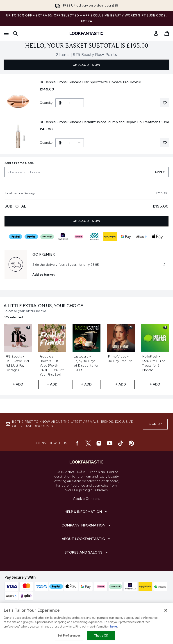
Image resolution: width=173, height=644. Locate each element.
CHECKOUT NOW (86, 65)
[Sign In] (156, 33)
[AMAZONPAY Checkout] (110, 237)
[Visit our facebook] (77, 443)
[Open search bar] (15, 33)
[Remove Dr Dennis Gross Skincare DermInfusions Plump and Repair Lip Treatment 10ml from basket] (60, 143)
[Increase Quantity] (79, 103)
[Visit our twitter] (88, 443)
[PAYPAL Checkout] (16, 237)
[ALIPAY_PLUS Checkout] (142, 237)
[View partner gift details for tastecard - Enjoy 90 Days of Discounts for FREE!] (97, 328)
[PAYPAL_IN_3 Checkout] (31, 237)
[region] (86, 624)
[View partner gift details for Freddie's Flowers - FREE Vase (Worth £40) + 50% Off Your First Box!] (62, 328)
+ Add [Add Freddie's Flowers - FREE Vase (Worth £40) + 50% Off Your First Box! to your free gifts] (52, 384)
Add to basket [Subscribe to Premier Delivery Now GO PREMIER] (44, 275)
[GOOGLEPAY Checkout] (126, 237)
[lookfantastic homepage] (86, 33)
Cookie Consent (87, 499)
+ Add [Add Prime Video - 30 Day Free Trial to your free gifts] (121, 384)
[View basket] (167, 33)
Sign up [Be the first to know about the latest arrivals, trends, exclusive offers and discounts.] (155, 424)
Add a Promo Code (19, 163)
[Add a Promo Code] (78, 172)
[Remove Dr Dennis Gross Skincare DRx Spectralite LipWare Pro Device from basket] (60, 103)
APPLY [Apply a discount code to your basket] (160, 172)
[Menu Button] (6, 33)
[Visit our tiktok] (121, 443)
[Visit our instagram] (99, 443)
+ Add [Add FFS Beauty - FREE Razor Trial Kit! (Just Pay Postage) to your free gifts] (18, 384)
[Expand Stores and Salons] (87, 552)
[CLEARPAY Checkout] (47, 237)
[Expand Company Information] (87, 525)
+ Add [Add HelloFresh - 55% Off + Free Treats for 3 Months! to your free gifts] (155, 384)
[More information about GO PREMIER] (164, 264)
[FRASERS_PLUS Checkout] (63, 237)
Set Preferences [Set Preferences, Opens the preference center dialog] (69, 636)
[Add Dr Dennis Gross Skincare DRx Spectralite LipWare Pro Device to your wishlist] (165, 103)
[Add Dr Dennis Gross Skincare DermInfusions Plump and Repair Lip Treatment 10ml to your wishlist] (165, 143)
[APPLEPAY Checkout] (157, 237)
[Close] (166, 610)
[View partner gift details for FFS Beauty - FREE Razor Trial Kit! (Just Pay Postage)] (28, 328)
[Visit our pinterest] (131, 443)
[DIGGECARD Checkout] (94, 237)
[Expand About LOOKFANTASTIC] (86, 539)
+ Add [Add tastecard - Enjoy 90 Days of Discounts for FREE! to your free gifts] (86, 384)
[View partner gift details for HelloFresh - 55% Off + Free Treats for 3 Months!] (165, 328)
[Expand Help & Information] (86, 512)
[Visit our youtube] (110, 443)
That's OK (101, 636)
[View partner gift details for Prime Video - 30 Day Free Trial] (131, 328)
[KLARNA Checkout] (79, 237)
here (114, 627)
